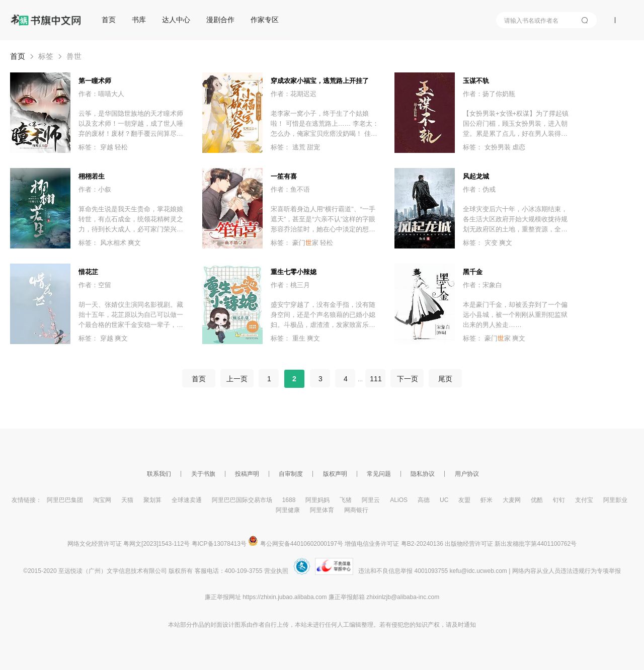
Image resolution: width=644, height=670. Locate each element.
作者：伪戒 (479, 189)
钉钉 (559, 500)
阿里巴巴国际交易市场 (242, 500)
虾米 (487, 500)
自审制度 (291, 474)
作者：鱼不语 (290, 189)
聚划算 (152, 500)
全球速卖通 (187, 500)
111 (376, 379)
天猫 (127, 500)
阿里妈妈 (317, 500)
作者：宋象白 (482, 285)
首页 (109, 20)
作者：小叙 (95, 189)
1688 (289, 500)
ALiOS (399, 500)
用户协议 (467, 474)
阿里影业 (615, 500)
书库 (139, 20)
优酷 (537, 500)
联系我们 (159, 474)
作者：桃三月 (290, 285)
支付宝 (584, 500)
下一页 (407, 379)
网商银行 (356, 510)
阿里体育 (322, 510)
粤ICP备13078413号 (219, 544)
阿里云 (371, 500)
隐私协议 (423, 474)
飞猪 (346, 500)
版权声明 (335, 474)
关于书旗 (203, 474)
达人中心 (176, 20)
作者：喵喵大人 (101, 94)
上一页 (237, 379)
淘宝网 (102, 500)
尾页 (445, 379)
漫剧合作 (220, 20)
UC (444, 500)
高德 (424, 500)
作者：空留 (95, 285)
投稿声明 (247, 474)
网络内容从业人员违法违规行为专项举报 (567, 571)
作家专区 (265, 20)
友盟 (464, 500)
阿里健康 (288, 510)
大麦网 (512, 500)
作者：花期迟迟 (294, 94)
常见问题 (379, 474)
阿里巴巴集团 (65, 500)
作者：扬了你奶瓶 (489, 94)
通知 (470, 625)
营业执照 (276, 571)
